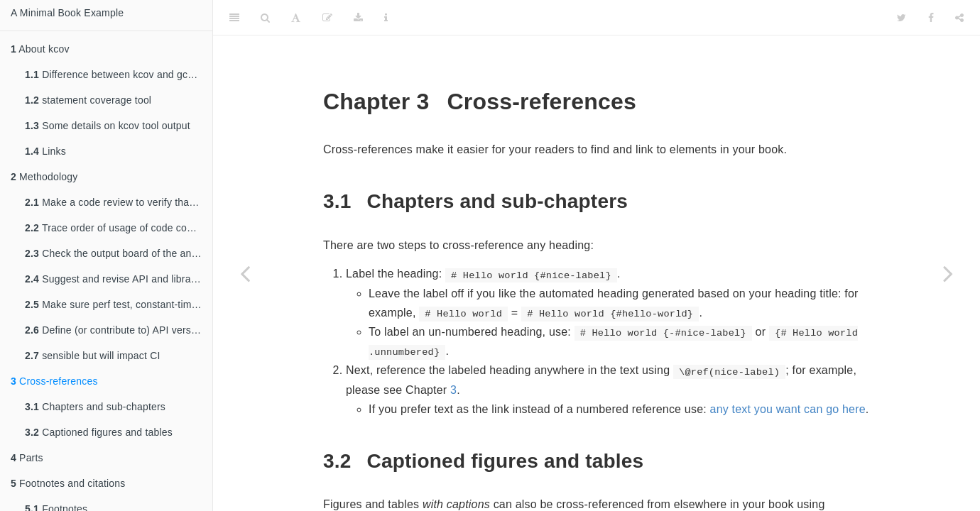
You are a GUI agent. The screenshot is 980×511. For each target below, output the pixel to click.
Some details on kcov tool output (108, 126)
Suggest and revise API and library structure (119, 279)
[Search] (265, 18)
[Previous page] (245, 273)
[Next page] (948, 273)
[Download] (358, 18)
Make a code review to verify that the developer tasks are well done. (119, 202)
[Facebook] (931, 18)
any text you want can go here (788, 409)
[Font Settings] (296, 18)
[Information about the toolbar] (386, 18)
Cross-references (54, 381)
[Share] (959, 18)
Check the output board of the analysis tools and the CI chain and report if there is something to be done (119, 253)
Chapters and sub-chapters (95, 407)
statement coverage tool (88, 100)
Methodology (44, 177)
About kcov (40, 49)
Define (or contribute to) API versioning (119, 330)
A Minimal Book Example (67, 13)
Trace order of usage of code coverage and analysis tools (119, 228)
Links (45, 151)
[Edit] (327, 18)
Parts (27, 458)
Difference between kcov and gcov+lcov (119, 75)
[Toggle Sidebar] (234, 18)
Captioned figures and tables (99, 432)
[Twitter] (902, 18)
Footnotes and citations (68, 483)
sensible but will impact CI (93, 356)
